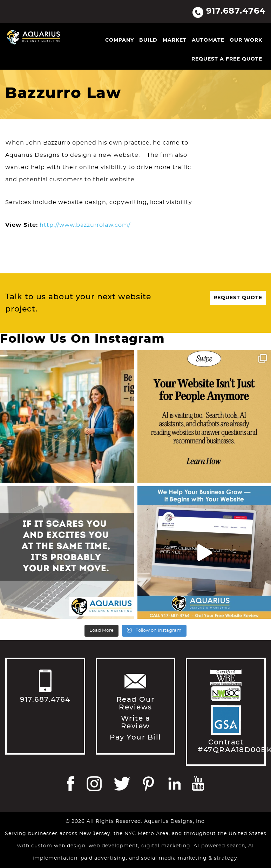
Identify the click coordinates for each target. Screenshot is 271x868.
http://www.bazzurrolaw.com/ (85, 225)
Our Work (246, 40)
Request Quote (238, 298)
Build (148, 40)
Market (175, 40)
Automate (208, 40)
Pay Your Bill (135, 737)
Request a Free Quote (227, 59)
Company (120, 40)
